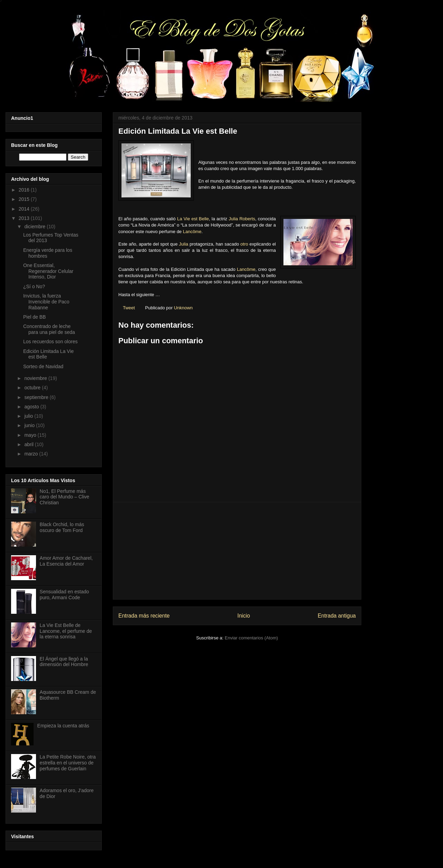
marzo (32, 454)
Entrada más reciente (144, 616)
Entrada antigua (337, 616)
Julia (184, 244)
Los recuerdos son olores (50, 342)
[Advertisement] (237, 551)
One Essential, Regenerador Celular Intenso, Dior (48, 271)
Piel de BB (34, 317)
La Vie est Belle (193, 219)
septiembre (37, 397)
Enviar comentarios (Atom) (251, 638)
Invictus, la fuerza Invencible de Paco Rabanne (46, 302)
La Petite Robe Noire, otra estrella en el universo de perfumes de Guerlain (68, 763)
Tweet (129, 308)
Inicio (244, 616)
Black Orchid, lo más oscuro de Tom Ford (62, 527)
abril (29, 444)
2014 (25, 209)
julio (29, 416)
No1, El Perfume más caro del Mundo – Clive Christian (65, 497)
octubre (33, 388)
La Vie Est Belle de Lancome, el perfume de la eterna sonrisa (66, 631)
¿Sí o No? (34, 286)
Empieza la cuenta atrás (63, 726)
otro (244, 244)
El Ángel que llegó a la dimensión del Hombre (64, 662)
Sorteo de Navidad (43, 366)
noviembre (36, 378)
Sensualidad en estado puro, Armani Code (64, 595)
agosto (32, 407)
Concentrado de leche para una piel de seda (49, 329)
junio (30, 425)
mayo (31, 435)
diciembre (35, 227)
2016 (25, 190)
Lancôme (192, 232)
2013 (25, 218)
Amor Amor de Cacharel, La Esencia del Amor (66, 561)
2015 (25, 199)
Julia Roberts (242, 219)
